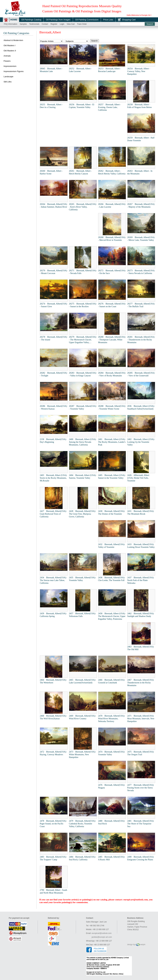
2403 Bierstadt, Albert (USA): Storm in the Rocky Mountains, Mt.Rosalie (54, 478)
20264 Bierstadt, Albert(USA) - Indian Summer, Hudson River (54, 206)
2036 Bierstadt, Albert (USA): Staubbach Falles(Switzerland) (141, 407)
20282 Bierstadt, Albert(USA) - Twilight (54, 374)
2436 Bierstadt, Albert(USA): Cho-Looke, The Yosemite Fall (112, 579)
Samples (23, 24)
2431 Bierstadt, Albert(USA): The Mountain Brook (141, 513)
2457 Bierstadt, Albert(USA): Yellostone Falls (82, 615)
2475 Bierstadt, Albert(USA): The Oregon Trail (141, 753)
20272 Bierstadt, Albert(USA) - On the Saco (112, 272)
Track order (82, 24)
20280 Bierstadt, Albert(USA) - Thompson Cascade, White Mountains (112, 340)
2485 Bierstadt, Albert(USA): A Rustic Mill (112, 858)
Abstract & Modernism (13, 40)
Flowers (7, 61)
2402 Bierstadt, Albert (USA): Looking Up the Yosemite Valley (141, 442)
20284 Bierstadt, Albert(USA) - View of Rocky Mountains (112, 374)
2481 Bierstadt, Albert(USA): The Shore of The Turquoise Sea (141, 824)
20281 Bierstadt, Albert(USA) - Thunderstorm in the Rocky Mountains (141, 340)
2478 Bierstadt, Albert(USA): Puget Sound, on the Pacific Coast (53, 824)
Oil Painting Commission (87, 20)
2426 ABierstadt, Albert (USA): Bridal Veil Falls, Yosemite (138, 478)
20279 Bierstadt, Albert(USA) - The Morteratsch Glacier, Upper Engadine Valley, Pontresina (83, 340)
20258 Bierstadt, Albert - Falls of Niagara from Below (140, 106)
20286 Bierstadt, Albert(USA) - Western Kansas (54, 407)
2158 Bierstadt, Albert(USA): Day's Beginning (53, 441)
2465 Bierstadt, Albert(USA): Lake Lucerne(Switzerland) (82, 681)
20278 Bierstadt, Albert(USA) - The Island (54, 338)
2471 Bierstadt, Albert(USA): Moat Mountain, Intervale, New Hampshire (141, 719)
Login (62, 24)
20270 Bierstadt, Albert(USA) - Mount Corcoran (54, 272)
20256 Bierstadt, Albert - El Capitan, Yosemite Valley (82, 106)
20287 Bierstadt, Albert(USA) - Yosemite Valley (83, 407)
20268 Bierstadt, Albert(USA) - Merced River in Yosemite (112, 239)
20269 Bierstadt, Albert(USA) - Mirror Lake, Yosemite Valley (141, 239)
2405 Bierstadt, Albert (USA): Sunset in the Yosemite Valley (112, 477)
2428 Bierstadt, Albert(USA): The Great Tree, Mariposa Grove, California (82, 514)
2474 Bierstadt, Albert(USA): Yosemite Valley (112, 753)
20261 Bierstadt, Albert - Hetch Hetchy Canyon (80, 172)
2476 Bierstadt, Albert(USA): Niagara (112, 786)
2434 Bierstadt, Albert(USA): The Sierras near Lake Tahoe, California (53, 580)
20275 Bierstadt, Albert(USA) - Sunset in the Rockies (83, 305)
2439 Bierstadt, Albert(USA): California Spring (53, 615)
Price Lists (108, 20)
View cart (71, 24)
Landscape (9, 77)
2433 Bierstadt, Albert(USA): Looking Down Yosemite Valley (141, 546)
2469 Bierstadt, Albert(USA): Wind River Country (82, 717)
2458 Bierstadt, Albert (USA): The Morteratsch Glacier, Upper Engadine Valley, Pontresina (112, 616)
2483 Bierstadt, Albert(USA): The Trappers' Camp (53, 858)
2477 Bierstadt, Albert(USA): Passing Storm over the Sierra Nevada (141, 788)
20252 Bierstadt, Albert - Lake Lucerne (80, 70)
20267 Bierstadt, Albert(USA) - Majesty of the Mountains (141, 206)
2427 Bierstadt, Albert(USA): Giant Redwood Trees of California (53, 514)
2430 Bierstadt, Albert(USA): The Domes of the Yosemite (112, 513)
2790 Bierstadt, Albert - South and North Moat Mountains (54, 891)
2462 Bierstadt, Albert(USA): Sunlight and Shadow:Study (141, 615)
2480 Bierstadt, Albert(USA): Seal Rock (112, 822)
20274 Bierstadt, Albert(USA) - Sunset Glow (54, 305)
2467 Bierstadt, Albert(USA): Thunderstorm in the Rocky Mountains (141, 683)
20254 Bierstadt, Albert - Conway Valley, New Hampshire (139, 71)
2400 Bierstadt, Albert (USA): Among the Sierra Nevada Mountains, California (83, 442)
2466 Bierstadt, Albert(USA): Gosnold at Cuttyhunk (112, 681)
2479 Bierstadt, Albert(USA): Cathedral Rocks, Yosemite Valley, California (82, 824)
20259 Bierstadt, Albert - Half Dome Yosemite (141, 139)
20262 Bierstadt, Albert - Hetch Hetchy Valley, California (112, 172)
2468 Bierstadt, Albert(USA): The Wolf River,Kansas (53, 717)
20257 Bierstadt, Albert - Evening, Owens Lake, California (110, 107)
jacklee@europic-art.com (102, 937)
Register (54, 24)
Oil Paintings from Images (58, 20)
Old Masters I (10, 45)
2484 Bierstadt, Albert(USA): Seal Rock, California (82, 858)
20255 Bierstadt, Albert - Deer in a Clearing (51, 106)
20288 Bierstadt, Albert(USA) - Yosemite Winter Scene (112, 407)
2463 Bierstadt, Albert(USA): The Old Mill (141, 648)
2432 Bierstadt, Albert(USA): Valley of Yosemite (112, 546)
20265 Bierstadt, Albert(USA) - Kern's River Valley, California (83, 207)
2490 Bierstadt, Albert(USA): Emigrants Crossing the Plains (141, 858)
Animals (7, 56)
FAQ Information (11, 24)
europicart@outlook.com (136, 900)
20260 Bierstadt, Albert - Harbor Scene (51, 172)
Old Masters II (10, 51)
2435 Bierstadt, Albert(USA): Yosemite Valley (82, 579)
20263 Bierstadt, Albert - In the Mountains (140, 172)
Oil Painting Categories (16, 33)
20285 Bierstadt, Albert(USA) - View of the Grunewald (141, 374)
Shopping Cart (129, 20)
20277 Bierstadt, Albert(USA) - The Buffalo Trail (141, 305)
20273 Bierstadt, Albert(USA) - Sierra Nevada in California (141, 272)
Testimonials (34, 24)
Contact (45, 24)
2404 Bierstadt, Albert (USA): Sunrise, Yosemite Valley (83, 477)
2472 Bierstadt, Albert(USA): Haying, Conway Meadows (53, 753)
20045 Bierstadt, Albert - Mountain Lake (51, 70)
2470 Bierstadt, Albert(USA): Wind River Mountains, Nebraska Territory (112, 719)
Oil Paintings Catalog (31, 20)
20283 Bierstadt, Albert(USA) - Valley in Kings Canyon (83, 374)
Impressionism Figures (14, 71)
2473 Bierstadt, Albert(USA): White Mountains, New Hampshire (82, 755)
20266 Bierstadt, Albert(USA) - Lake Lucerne (112, 206)
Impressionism (10, 66)
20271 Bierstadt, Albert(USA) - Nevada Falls (83, 272)
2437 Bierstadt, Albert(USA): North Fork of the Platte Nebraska (141, 580)
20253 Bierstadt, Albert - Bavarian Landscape (110, 70)
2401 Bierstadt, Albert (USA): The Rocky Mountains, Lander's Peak (112, 442)
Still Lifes (8, 82)
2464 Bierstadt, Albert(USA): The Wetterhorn (53, 681)
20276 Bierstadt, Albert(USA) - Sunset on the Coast (112, 305)
